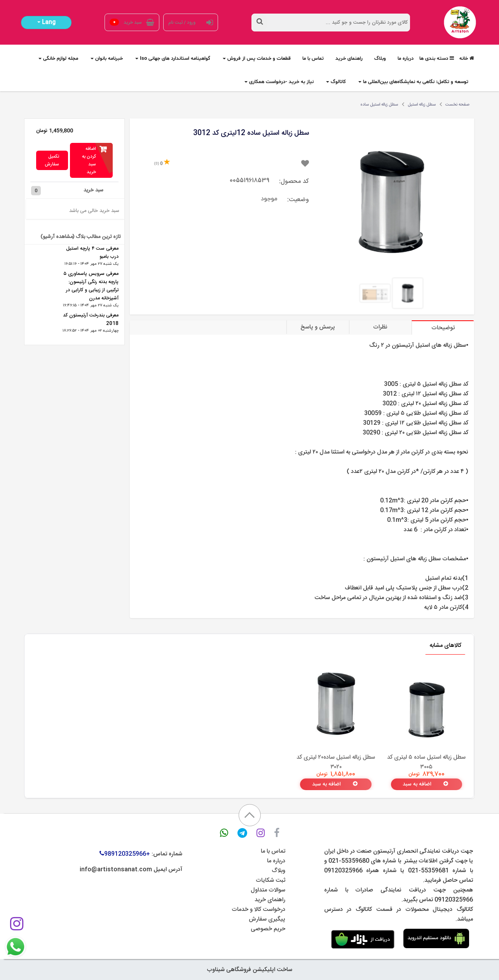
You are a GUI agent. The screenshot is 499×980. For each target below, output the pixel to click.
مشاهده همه (69, 341)
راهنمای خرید (270, 900)
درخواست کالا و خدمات (258, 910)
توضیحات (443, 328)
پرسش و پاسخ (318, 327)
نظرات (380, 327)
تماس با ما (273, 851)
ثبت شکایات (270, 880)
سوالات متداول (268, 890)
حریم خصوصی (268, 929)
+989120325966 (125, 854)
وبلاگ (278, 871)
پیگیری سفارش (267, 919)
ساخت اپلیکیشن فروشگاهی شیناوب (249, 970)
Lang (46, 23)
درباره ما (276, 861)
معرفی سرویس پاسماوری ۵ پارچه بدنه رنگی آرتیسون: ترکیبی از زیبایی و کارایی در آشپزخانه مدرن (91, 286)
